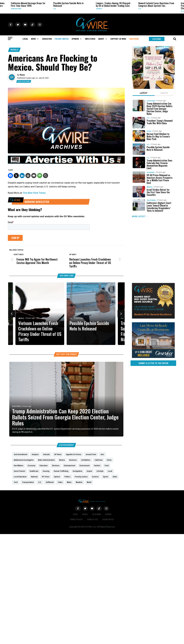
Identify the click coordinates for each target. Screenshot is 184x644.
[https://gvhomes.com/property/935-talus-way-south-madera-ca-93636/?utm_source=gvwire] (153, 357)
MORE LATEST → (140, 216)
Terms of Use (92, 519)
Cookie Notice (108, 519)
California (151, 200)
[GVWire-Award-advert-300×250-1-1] (153, 318)
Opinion (108, 514)
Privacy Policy (76, 519)
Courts (99, 9)
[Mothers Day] (153, 88)
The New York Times (34, 193)
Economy (151, 172)
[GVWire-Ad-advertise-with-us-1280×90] (66, 163)
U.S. (55, 9)
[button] (35, 39)
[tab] (144, 93)
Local (75, 514)
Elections (16, 406)
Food (149, 131)
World (14, 50)
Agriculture (16, 9)
